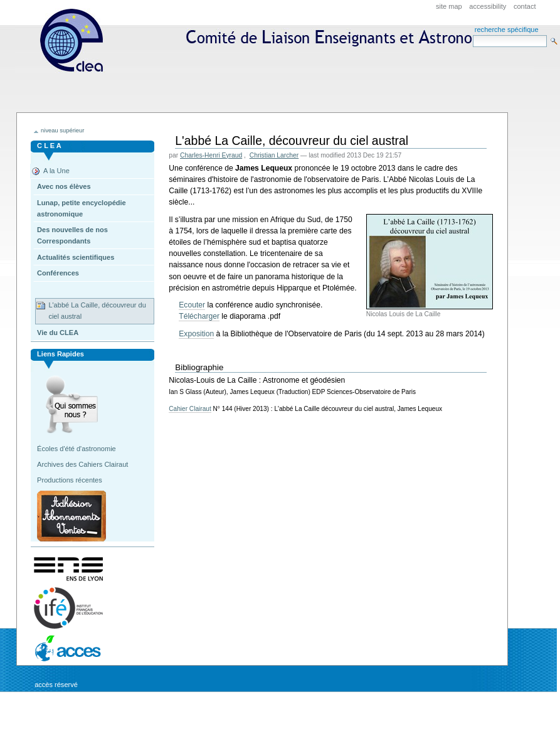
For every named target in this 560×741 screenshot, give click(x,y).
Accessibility (488, 6)
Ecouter (192, 305)
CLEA (275, 80)
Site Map (449, 6)
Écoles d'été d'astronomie (77, 449)
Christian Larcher (274, 155)
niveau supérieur (62, 131)
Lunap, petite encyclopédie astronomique (82, 208)
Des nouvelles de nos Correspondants (72, 235)
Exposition (196, 334)
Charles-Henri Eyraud (211, 155)
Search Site (473, 35)
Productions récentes (70, 480)
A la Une (56, 171)
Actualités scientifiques (76, 257)
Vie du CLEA (58, 333)
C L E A (49, 146)
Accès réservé (56, 685)
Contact (525, 6)
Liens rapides (61, 354)
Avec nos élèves (64, 186)
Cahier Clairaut (190, 409)
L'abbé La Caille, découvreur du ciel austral (97, 311)
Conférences (58, 273)
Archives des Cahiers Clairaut (82, 464)
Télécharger (199, 316)
